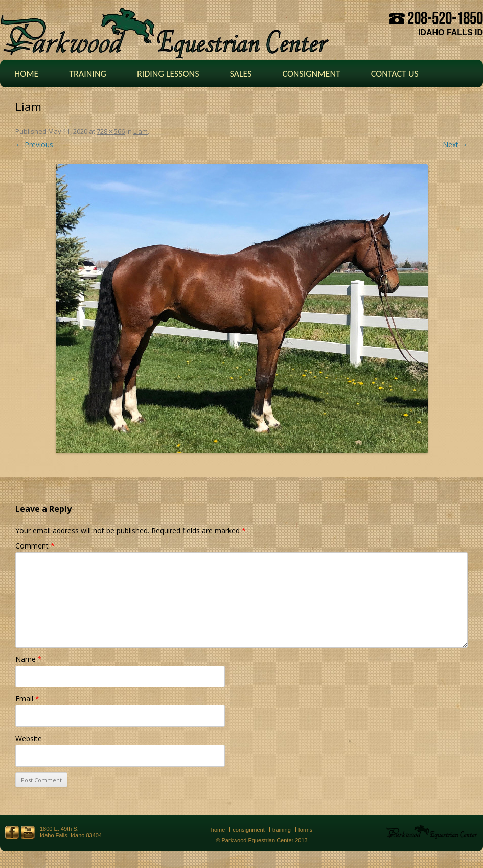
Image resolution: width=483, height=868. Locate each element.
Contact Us (395, 74)
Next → (455, 144)
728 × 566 (111, 131)
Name (29, 659)
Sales (240, 74)
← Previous (34, 144)
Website (29, 738)
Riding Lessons (168, 74)
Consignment (311, 74)
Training (88, 74)
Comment (35, 546)
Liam (141, 131)
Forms (306, 830)
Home (26, 74)
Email (27, 699)
